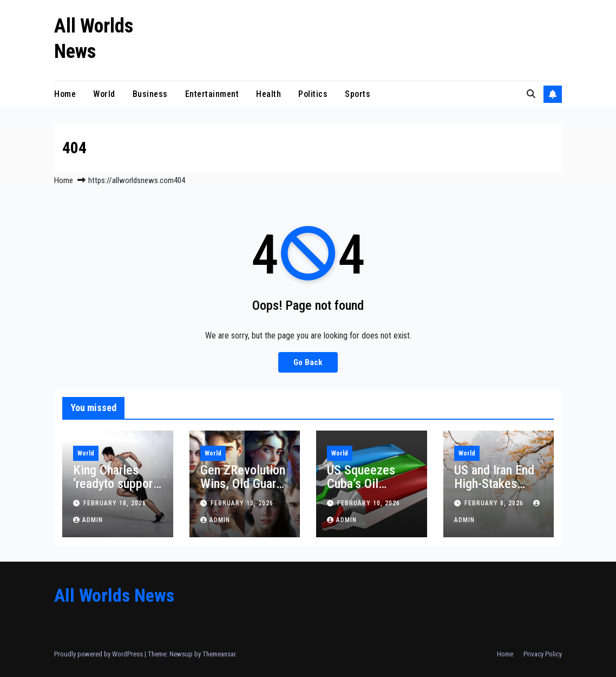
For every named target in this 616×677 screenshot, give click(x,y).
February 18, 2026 (115, 503)
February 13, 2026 (242, 503)
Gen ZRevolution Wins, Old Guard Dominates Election (243, 490)
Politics (313, 94)
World (104, 94)
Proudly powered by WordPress (99, 654)
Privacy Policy (543, 654)
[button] (531, 94)
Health (268, 94)
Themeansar (219, 654)
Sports (358, 94)
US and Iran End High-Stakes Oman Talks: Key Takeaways (496, 490)
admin (88, 520)
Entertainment (212, 94)
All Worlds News (114, 595)
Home (65, 94)
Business (150, 94)
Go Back (308, 362)
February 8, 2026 (495, 503)
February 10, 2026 (369, 503)
